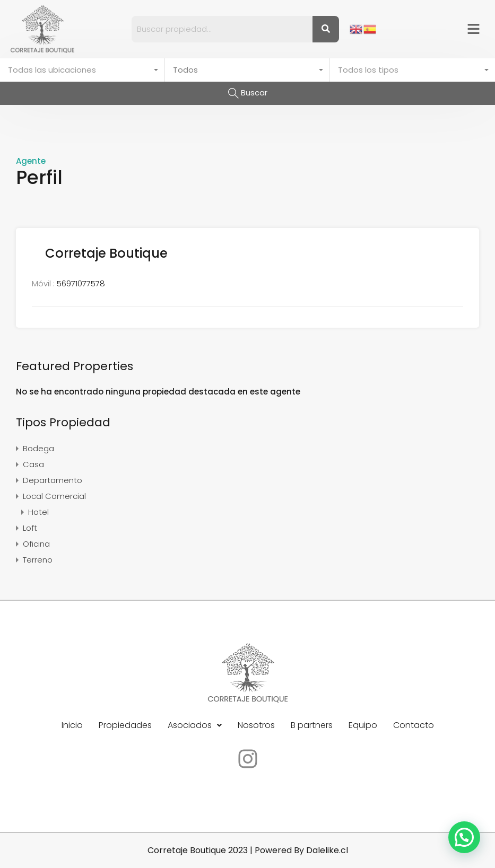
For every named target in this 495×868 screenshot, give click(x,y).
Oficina (36, 544)
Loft (30, 528)
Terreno (38, 560)
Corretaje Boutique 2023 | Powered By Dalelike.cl (248, 850)
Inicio (72, 725)
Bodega (38, 448)
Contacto (414, 725)
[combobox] (82, 70)
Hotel (38, 512)
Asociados (195, 725)
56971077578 (81, 283)
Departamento (53, 480)
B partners (312, 725)
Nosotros (256, 725)
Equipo (363, 725)
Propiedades (125, 725)
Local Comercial (54, 496)
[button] (474, 29)
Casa (33, 464)
